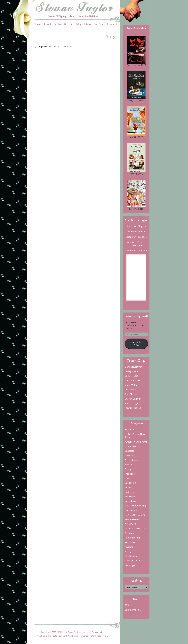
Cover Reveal (132, 460)
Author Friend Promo (136, 442)
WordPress (96, 636)
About (47, 24)
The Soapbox (132, 556)
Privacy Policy (98, 632)
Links (88, 24)
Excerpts (129, 465)
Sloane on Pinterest (136, 251)
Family (128, 469)
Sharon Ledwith (133, 399)
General (129, 487)
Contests (129, 451)
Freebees (130, 474)
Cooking (129, 455)
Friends (129, 478)
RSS (127, 605)
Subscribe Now (136, 344)
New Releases (132, 519)
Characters (130, 446)
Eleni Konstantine (134, 367)
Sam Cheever (132, 394)
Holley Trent (131, 371)
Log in (105, 636)
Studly (128, 551)
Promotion (130, 533)
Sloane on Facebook (136, 237)
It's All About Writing (136, 506)
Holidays (129, 492)
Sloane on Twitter (136, 232)
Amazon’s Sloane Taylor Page (136, 244)
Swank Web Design (70, 636)
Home (37, 24)
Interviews (130, 501)
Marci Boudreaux (133, 380)
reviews (129, 547)
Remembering (132, 538)
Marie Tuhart (132, 385)
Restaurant (130, 542)
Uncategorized (132, 565)
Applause (130, 429)
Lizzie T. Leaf (131, 376)
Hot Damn (130, 497)
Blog (79, 24)
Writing (68, 24)
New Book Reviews (135, 515)
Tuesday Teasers (134, 561)
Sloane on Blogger (136, 226)
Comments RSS (133, 610)
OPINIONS (130, 524)
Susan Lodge (131, 403)
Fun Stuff (99, 24)
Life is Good (131, 510)
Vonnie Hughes (133, 408)
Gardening (130, 483)
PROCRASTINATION (135, 529)
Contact (112, 24)
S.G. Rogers (131, 390)
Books (57, 24)
